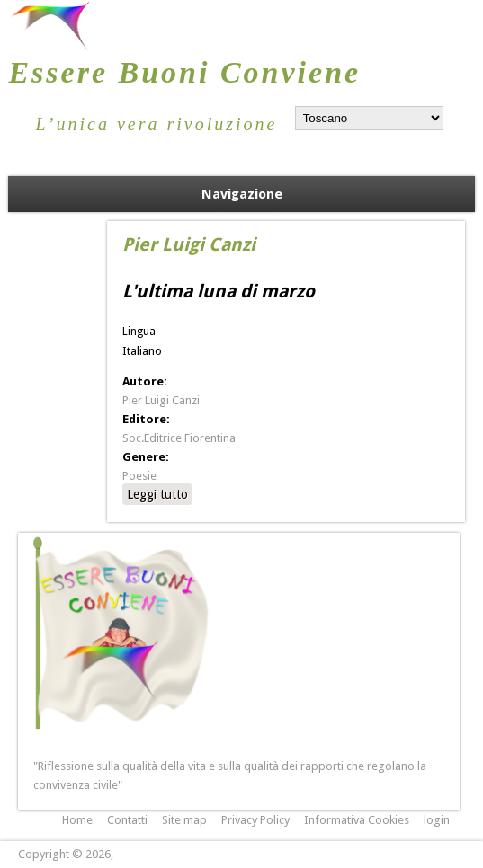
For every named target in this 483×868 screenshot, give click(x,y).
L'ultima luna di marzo (219, 291)
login (437, 820)
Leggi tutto (160, 493)
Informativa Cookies (357, 820)
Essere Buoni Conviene (184, 72)
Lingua (139, 332)
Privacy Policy (255, 820)
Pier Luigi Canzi (161, 400)
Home (77, 820)
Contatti (127, 820)
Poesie (139, 476)
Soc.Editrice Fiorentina (179, 438)
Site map (184, 820)
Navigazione (242, 194)
